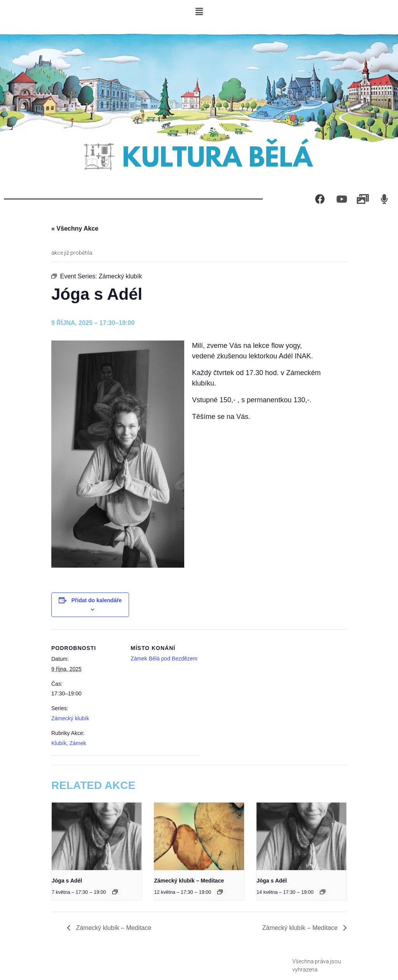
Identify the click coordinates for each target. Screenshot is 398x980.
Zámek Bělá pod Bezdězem (164, 659)
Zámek (78, 743)
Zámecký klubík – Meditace (189, 881)
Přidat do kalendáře (96, 600)
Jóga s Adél (67, 881)
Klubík (59, 743)
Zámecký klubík (70, 718)
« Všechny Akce (75, 228)
